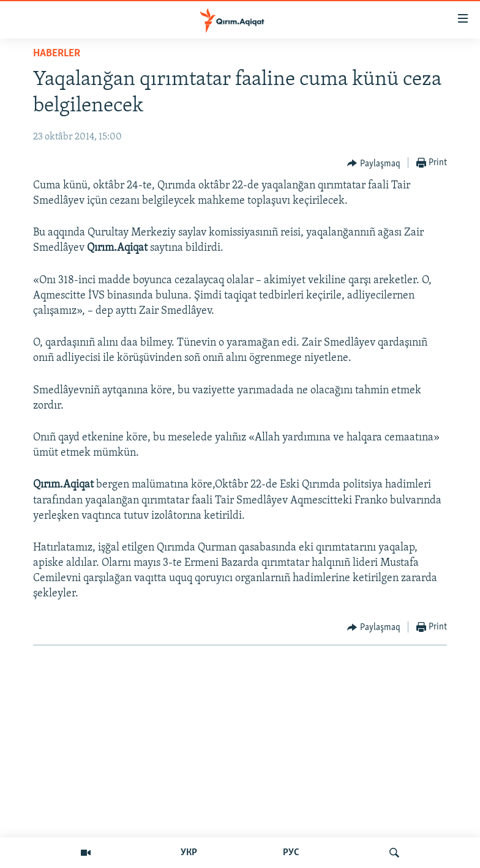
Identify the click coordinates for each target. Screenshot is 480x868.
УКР (189, 853)
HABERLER (57, 54)
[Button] (374, 163)
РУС (291, 853)
